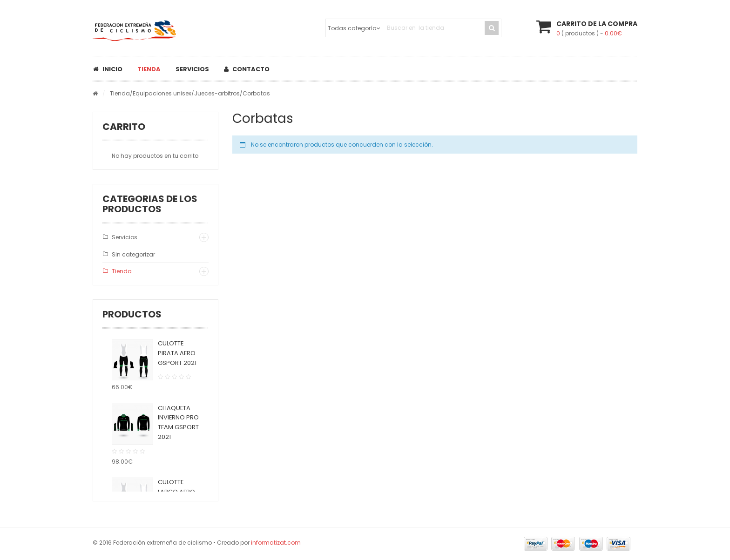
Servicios (192, 69)
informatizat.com (276, 543)
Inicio (108, 69)
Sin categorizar (133, 254)
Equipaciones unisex (162, 93)
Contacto (247, 69)
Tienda (149, 69)
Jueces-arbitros (217, 93)
